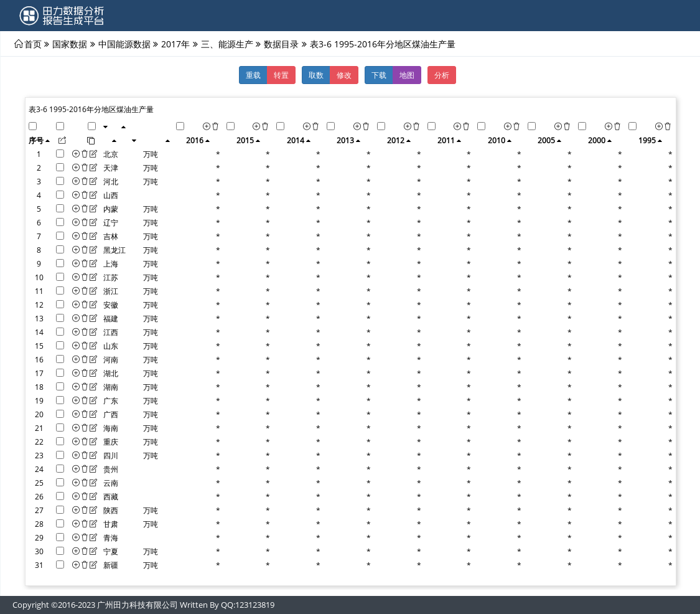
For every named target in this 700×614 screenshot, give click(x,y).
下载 (379, 75)
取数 (316, 75)
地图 (407, 75)
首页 (33, 44)
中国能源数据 (124, 44)
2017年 (175, 44)
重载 (253, 75)
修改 (344, 75)
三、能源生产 (227, 44)
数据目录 (281, 44)
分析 (442, 75)
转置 (281, 75)
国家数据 (70, 44)
